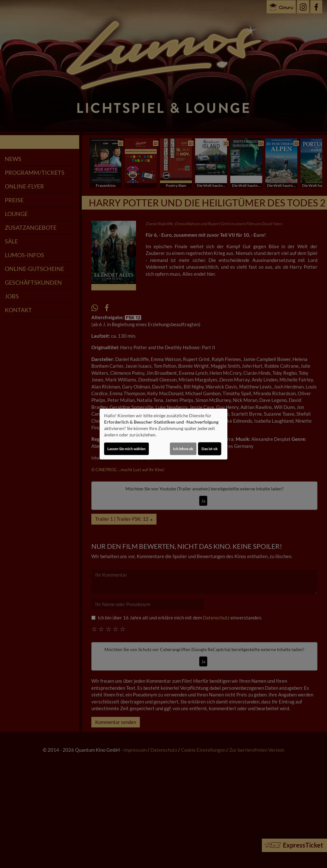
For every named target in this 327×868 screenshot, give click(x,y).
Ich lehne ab (183, 449)
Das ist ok (210, 449)
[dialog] (163, 434)
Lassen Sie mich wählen (126, 449)
